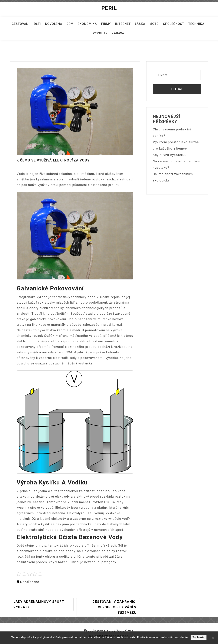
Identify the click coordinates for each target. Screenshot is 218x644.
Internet (123, 24)
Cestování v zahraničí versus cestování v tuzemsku (114, 607)
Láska (140, 24)
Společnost (174, 24)
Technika (196, 24)
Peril (109, 8)
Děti (37, 24)
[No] (213, 638)
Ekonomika (87, 24)
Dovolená (54, 24)
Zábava (118, 33)
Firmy (106, 24)
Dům (70, 24)
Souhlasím (199, 637)
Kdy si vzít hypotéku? (170, 155)
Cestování (21, 24)
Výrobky (100, 33)
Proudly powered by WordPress (109, 630)
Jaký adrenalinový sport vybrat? (39, 604)
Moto (154, 24)
